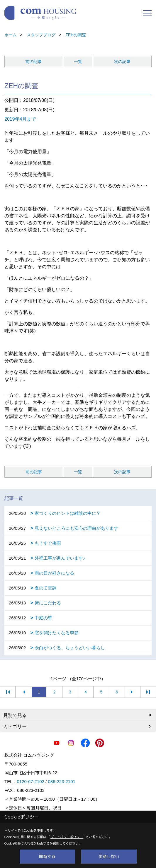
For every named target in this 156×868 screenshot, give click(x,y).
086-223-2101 (61, 781)
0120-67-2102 (31, 781)
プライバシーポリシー (67, 837)
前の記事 (34, 61)
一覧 (78, 61)
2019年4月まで (20, 119)
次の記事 (122, 61)
